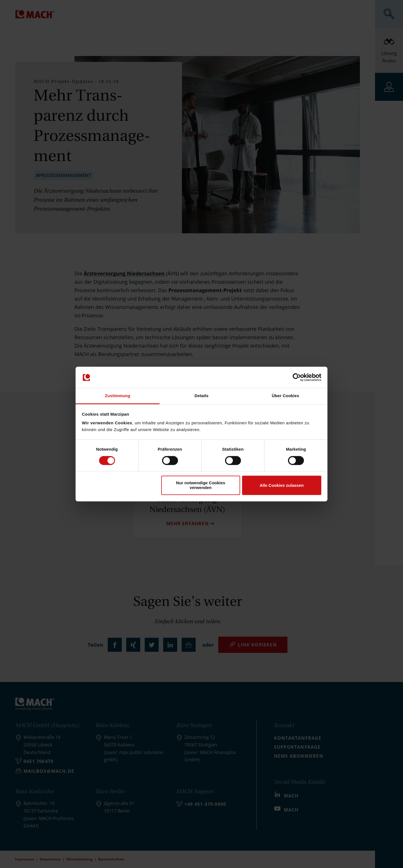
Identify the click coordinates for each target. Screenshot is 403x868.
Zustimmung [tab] (118, 396)
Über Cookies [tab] (285, 396)
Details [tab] (201, 396)
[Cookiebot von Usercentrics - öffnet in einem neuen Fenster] (297, 377)
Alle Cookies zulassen (282, 485)
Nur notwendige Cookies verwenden (201, 485)
